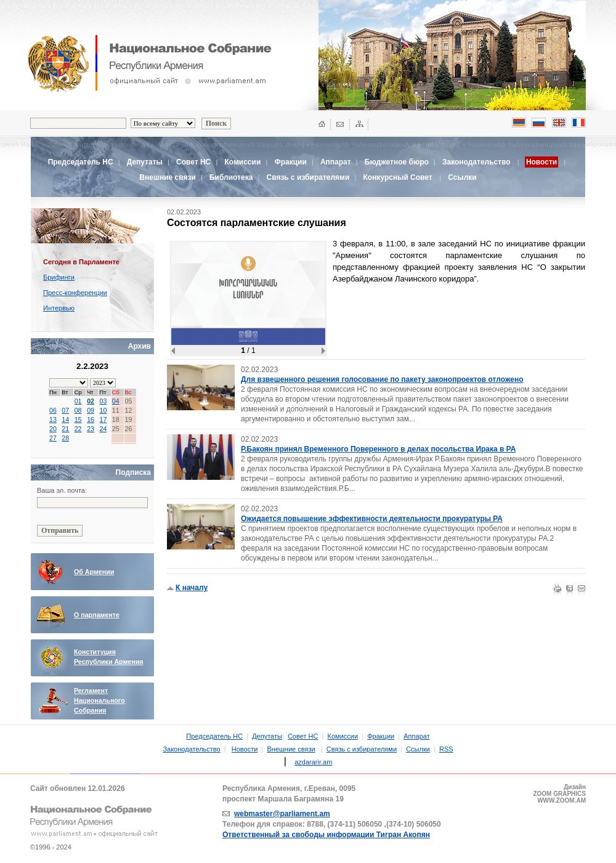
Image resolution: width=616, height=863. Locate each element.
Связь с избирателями (308, 177)
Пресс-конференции (75, 293)
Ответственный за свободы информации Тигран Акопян (326, 835)
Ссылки (462, 177)
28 (65, 438)
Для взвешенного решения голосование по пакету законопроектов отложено (382, 379)
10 (103, 410)
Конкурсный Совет (399, 177)
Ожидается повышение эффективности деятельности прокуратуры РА (372, 519)
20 (53, 429)
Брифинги (59, 277)
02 (91, 401)
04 (116, 401)
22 (78, 429)
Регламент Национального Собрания (99, 700)
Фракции (290, 162)
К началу (192, 588)
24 (103, 429)
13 (53, 419)
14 (65, 419)
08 (78, 410)
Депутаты (145, 162)
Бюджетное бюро (397, 162)
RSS (446, 749)
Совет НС (193, 162)
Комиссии (242, 162)
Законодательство (476, 162)
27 (53, 438)
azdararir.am (313, 762)
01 (78, 401)
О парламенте (97, 615)
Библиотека (231, 177)
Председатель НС (81, 162)
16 (91, 419)
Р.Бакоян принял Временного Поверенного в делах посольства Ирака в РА (378, 449)
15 (78, 419)
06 (53, 410)
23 (91, 429)
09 (91, 410)
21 (65, 429)
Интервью (59, 308)
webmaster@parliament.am (282, 814)
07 (65, 410)
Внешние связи (167, 177)
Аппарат (336, 162)
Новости (245, 749)
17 (103, 419)
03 (103, 401)
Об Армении (94, 572)
